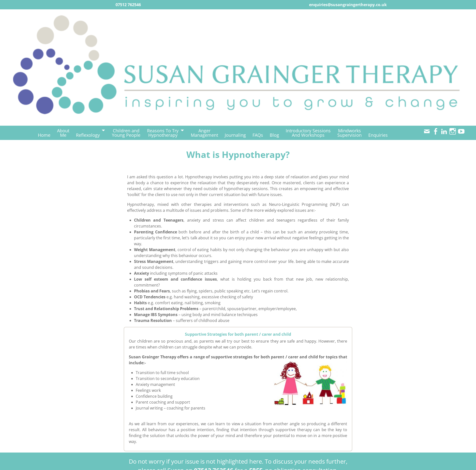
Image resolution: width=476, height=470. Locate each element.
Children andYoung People (126, 133)
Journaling (235, 135)
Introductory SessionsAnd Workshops (308, 133)
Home (44, 135)
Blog (274, 135)
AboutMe (63, 133)
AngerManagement (204, 133)
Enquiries (378, 135)
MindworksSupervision (350, 133)
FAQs (258, 135)
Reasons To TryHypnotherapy (163, 133)
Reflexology (88, 135)
